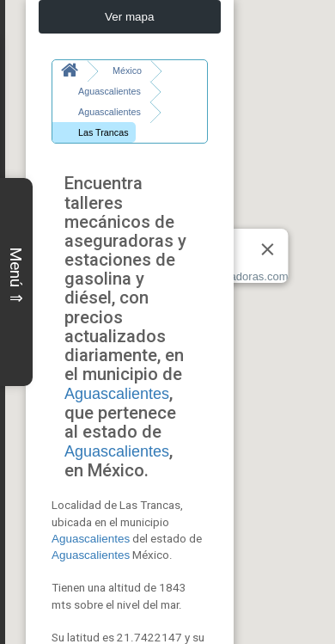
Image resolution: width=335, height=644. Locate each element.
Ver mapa (130, 17)
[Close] (268, 249)
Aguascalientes (117, 373)
